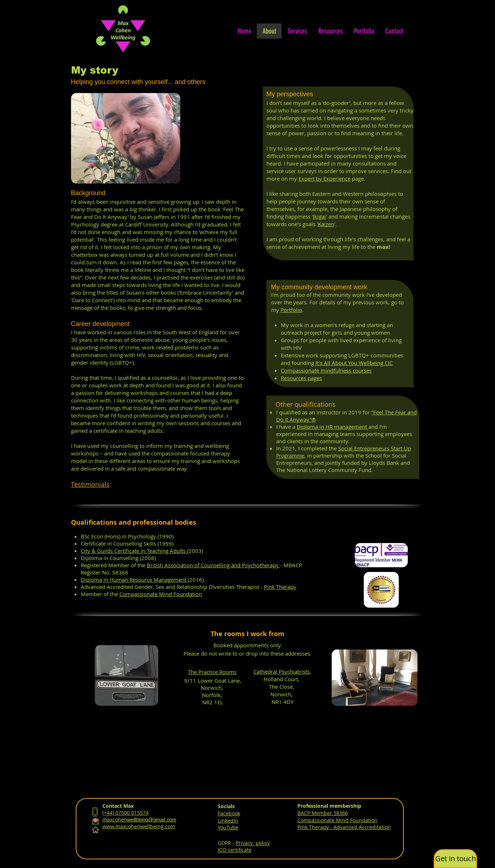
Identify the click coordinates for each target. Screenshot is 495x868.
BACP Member (315, 813)
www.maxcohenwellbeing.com (139, 826)
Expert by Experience (324, 179)
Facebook (229, 813)
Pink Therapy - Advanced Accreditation (344, 827)
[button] (455, 859)
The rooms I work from (248, 634)
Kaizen (326, 224)
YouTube (228, 827)
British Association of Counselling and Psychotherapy (213, 565)
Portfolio (291, 310)
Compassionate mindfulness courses (326, 370)
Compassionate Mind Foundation (161, 594)
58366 (341, 813)
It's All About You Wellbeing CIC (354, 363)
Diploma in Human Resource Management (134, 580)
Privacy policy (253, 843)
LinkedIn (228, 821)
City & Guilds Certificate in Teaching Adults (134, 551)
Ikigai (319, 216)
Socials (226, 806)
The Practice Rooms (212, 672)
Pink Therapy (280, 587)
